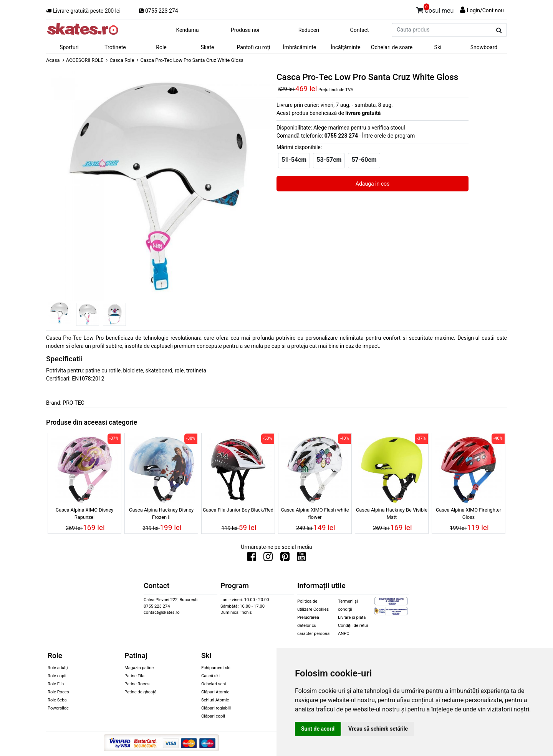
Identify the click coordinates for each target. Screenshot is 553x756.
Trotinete (115, 47)
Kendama (187, 30)
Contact (360, 30)
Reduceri (309, 30)
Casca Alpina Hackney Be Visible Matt (392, 513)
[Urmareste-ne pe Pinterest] (285, 558)
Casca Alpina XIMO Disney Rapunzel (84, 513)
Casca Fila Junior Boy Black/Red (238, 510)
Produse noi (245, 30)
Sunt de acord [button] (318, 729)
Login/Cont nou (485, 10)
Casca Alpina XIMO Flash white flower (315, 513)
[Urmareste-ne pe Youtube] (301, 558)
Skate (207, 47)
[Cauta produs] (499, 30)
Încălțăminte (346, 47)
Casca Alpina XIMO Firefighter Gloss (469, 513)
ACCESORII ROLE (85, 60)
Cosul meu (435, 9)
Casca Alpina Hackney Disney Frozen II (161, 513)
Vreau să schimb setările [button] (378, 729)
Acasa (53, 60)
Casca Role (122, 60)
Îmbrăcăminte (300, 47)
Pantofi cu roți (254, 47)
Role (161, 47)
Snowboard (484, 47)
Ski (438, 47)
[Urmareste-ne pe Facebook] (252, 558)
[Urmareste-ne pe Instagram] (268, 558)
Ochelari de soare (392, 47)
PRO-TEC (73, 403)
